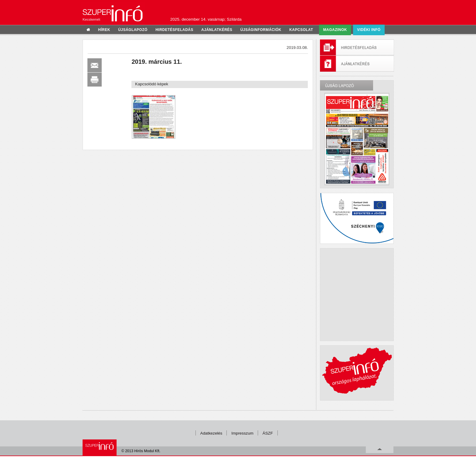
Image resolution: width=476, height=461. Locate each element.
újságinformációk (261, 30)
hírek (104, 30)
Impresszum (242, 433)
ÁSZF (268, 433)
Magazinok (335, 30)
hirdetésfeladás (174, 30)
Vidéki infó (369, 30)
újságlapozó (133, 30)
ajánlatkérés (217, 30)
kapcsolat (301, 30)
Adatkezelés (211, 433)
